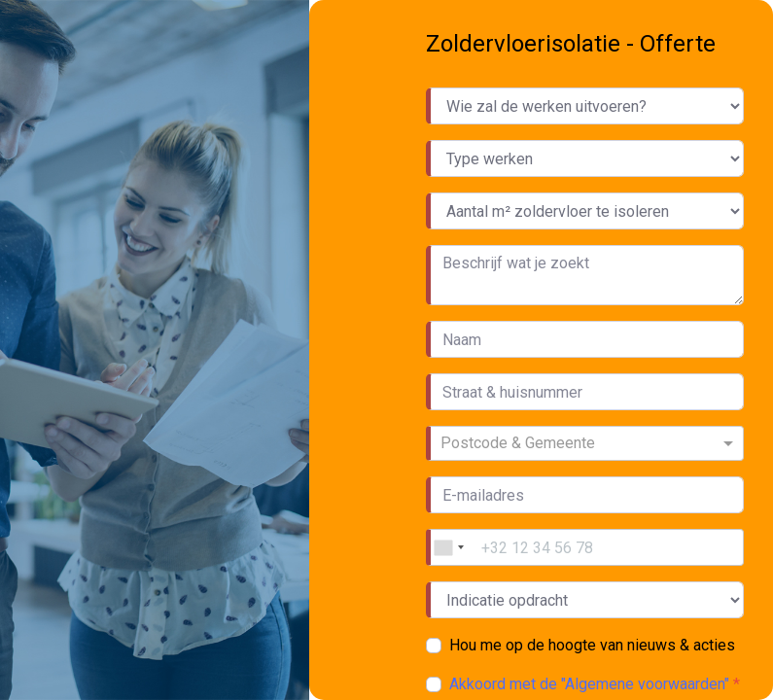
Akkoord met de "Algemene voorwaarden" (591, 684)
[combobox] (587, 443)
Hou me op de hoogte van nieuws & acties (592, 645)
